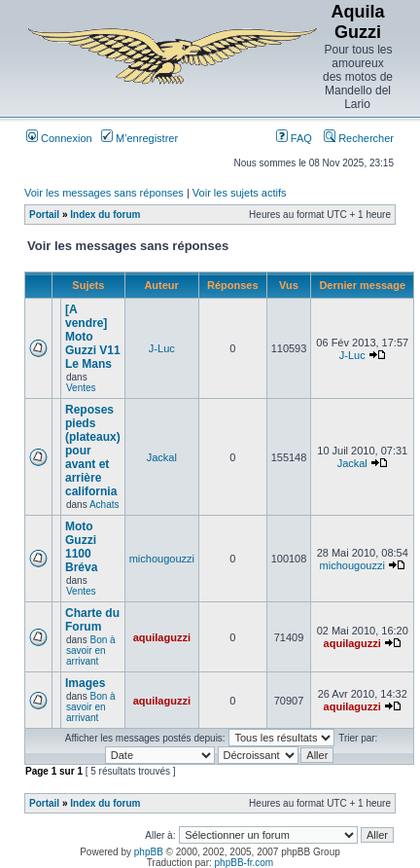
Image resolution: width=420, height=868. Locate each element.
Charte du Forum (92, 620)
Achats (105, 505)
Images (85, 683)
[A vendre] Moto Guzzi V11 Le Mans (93, 337)
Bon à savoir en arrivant (91, 651)
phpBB (149, 852)
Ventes (81, 388)
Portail (44, 215)
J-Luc (162, 348)
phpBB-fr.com (245, 863)
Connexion (59, 138)
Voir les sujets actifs (240, 193)
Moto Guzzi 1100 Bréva (81, 547)
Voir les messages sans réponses (104, 193)
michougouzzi (162, 559)
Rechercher (359, 138)
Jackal (162, 457)
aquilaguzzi (162, 637)
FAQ (294, 138)
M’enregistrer (140, 138)
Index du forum (105, 215)
